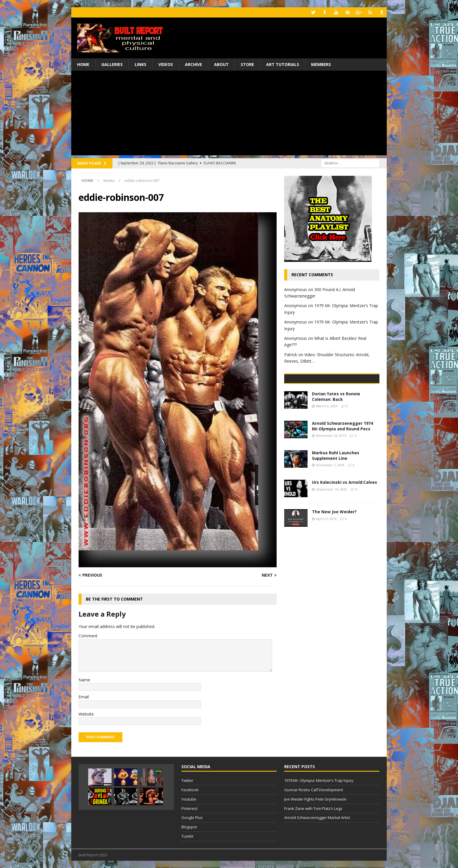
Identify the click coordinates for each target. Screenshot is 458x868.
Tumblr (188, 836)
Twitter (187, 780)
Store (247, 64)
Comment (88, 636)
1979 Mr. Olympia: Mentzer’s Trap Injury (319, 780)
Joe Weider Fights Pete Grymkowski (315, 799)
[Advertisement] (229, 114)
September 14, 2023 (332, 530)
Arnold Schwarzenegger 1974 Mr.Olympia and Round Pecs (342, 467)
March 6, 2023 (327, 447)
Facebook (190, 790)
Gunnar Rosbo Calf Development (314, 790)
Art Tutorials (283, 64)
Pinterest (189, 808)
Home (83, 64)
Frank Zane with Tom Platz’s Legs (313, 808)
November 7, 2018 (330, 506)
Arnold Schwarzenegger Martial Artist (317, 817)
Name (84, 680)
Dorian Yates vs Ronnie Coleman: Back (336, 438)
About (221, 64)
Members (321, 64)
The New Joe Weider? (334, 553)
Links (140, 64)
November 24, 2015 (331, 477)
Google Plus (192, 817)
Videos (166, 64)
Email (84, 697)
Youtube (189, 799)
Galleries (112, 64)
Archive (194, 64)
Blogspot (189, 827)
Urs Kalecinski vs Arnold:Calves (345, 524)
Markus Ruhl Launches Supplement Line (336, 497)
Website (86, 714)
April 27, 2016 (326, 560)
